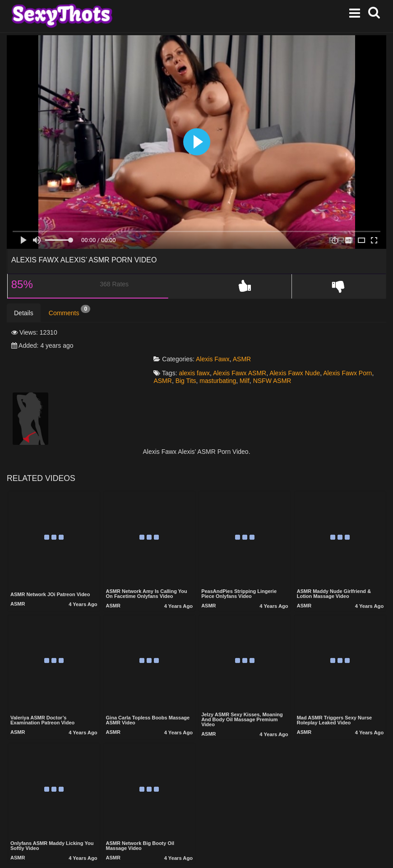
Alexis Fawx (219, 333)
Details (24, 313)
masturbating (224, 355)
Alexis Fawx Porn (353, 347)
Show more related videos (196, 852)
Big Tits (192, 355)
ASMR (248, 333)
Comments (69, 311)
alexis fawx (200, 347)
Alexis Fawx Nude (301, 347)
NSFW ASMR (278, 355)
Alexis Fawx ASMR (245, 347)
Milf (250, 355)
